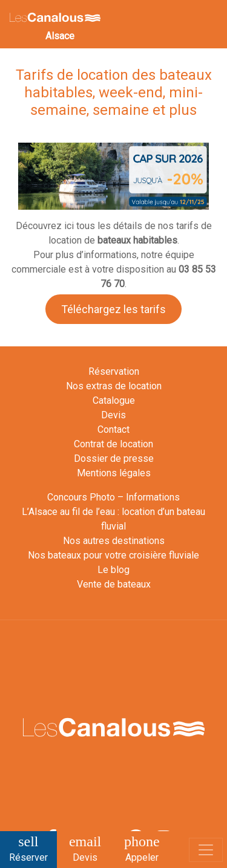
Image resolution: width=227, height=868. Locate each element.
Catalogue (114, 400)
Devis (113, 415)
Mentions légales (114, 473)
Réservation (114, 371)
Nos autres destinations (114, 541)
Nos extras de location (114, 386)
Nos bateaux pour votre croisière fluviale (113, 555)
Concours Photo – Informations (113, 497)
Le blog (113, 570)
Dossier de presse (114, 458)
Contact (113, 429)
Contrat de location (113, 444)
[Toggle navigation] (206, 850)
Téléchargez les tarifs (113, 309)
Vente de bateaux (114, 584)
